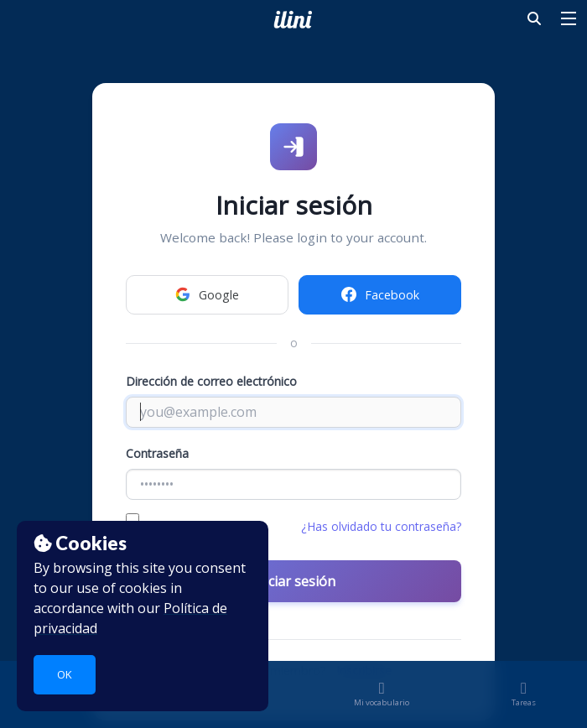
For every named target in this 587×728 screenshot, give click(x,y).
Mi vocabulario (382, 697)
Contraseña (157, 453)
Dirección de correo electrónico (211, 381)
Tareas (524, 697)
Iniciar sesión (294, 581)
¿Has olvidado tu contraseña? (381, 526)
